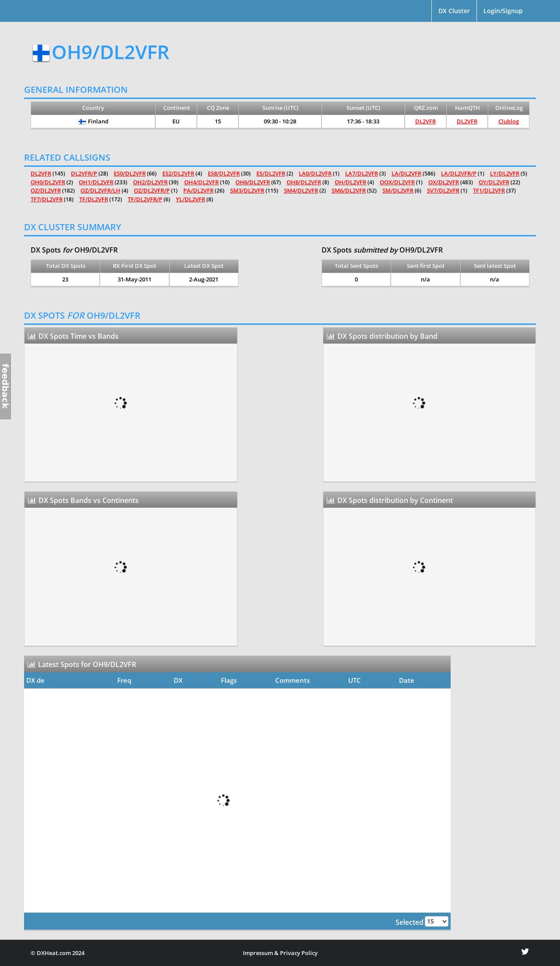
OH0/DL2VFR (48, 182)
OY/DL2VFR (494, 182)
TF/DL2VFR (94, 199)
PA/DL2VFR (198, 190)
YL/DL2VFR (191, 199)
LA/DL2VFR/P (459, 173)
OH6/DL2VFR (253, 182)
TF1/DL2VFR (489, 190)
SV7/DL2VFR (443, 190)
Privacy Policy (299, 953)
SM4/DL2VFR (301, 190)
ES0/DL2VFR (130, 173)
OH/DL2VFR (350, 182)
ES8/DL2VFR (224, 173)
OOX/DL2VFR (397, 182)
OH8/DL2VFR (304, 182)
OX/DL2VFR (444, 182)
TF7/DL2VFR (47, 199)
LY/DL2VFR (505, 173)
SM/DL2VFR (398, 190)
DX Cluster (454, 11)
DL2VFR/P (84, 173)
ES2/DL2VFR (178, 173)
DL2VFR (425, 121)
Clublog (509, 121)
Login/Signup (503, 11)
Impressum (258, 953)
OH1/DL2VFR (96, 182)
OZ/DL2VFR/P (152, 190)
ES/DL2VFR (271, 173)
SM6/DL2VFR (349, 190)
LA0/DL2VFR (315, 173)
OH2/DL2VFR (150, 182)
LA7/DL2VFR (362, 173)
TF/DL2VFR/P (145, 199)
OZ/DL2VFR (46, 190)
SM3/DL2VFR (247, 190)
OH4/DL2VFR (201, 182)
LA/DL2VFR (406, 173)
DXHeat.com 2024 (61, 953)
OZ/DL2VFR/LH (100, 190)
